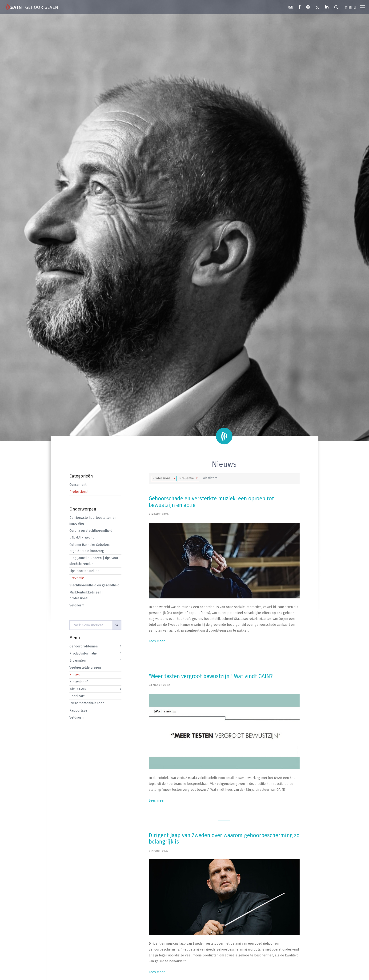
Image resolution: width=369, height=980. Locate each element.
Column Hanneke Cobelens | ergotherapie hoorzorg (91, 548)
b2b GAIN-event (82, 538)
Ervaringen (78, 661)
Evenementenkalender (87, 703)
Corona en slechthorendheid (91, 531)
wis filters (210, 478)
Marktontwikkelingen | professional (86, 595)
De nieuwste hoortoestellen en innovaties (93, 521)
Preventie (77, 578)
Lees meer (157, 641)
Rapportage (78, 710)
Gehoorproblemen (84, 646)
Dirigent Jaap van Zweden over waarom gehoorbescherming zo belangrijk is (224, 839)
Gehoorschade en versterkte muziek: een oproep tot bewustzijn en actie (211, 502)
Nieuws (75, 675)
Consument (78, 485)
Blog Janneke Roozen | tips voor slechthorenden (94, 561)
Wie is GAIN (78, 689)
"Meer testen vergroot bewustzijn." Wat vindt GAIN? (211, 676)
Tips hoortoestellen (84, 571)
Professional (79, 492)
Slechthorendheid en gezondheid (94, 585)
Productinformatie (83, 653)
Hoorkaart (77, 696)
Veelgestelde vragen (85, 668)
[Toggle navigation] (355, 7)
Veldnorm (77, 605)
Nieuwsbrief (78, 682)
